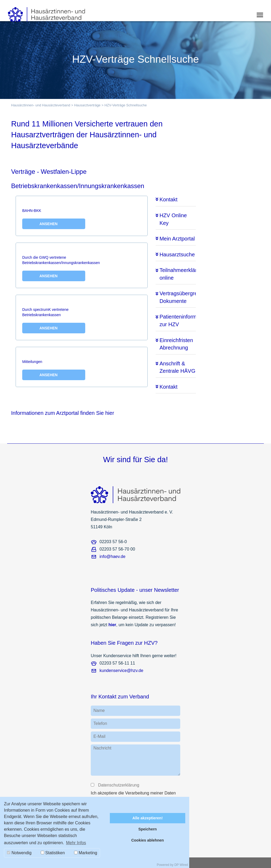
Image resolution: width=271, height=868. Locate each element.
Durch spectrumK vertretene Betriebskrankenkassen (54, 320)
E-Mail (99, 736)
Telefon (100, 723)
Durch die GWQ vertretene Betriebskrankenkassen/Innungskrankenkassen (61, 268)
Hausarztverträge (87, 105)
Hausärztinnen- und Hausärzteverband (41, 105)
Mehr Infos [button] (76, 843)
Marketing (86, 853)
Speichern (148, 829)
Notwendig (19, 853)
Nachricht (102, 748)
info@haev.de (112, 556)
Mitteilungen (54, 370)
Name (99, 710)
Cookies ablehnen (148, 840)
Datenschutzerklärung (118, 785)
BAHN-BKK (54, 219)
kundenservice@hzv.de (121, 671)
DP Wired (181, 865)
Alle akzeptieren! (147, 818)
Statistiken (53, 853)
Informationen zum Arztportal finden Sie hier (63, 413)
